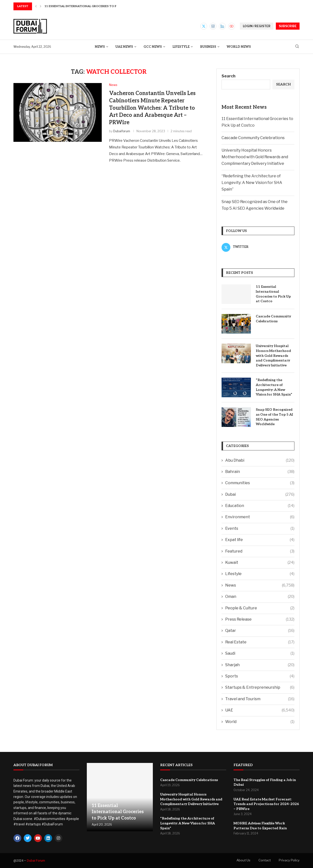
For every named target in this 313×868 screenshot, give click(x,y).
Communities (260, 483)
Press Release (260, 619)
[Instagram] (213, 26)
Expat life (260, 540)
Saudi (260, 653)
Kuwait (260, 563)
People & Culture (260, 608)
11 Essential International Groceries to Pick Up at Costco (273, 294)
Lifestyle (181, 47)
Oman (260, 597)
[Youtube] (232, 26)
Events (260, 529)
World (260, 722)
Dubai (260, 494)
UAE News (124, 47)
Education (260, 506)
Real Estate (260, 642)
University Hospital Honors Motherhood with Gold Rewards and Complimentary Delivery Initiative (255, 157)
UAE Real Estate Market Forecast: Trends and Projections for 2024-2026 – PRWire (266, 804)
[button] (36, 6)
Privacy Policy (289, 860)
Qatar (260, 631)
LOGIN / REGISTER (257, 26)
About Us (243, 860)
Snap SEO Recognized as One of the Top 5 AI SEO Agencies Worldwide (274, 417)
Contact (265, 860)
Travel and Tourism (260, 699)
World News (239, 47)
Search (229, 76)
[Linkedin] (222, 26)
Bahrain (260, 472)
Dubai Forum (36, 861)
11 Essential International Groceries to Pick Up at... (89, 6)
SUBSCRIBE (288, 26)
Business (208, 47)
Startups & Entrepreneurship (260, 687)
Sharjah (260, 665)
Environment (260, 517)
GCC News (153, 47)
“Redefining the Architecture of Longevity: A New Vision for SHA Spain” (252, 183)
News (100, 47)
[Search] (297, 47)
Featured (260, 551)
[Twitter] (204, 26)
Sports (260, 676)
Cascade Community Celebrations (253, 138)
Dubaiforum (122, 131)
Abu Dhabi (260, 460)
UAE (260, 710)
